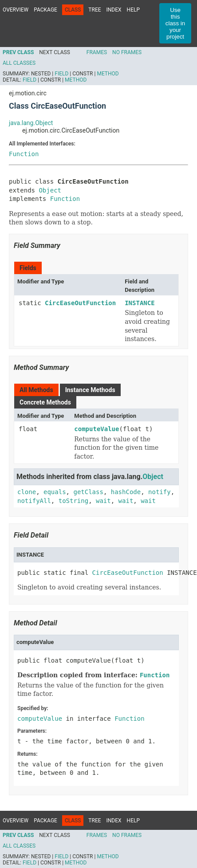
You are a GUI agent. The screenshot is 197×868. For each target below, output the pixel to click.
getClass (88, 492)
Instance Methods (90, 390)
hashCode (126, 492)
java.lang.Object (31, 123)
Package (45, 10)
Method (108, 74)
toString (73, 501)
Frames (97, 52)
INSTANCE (140, 303)
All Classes (19, 63)
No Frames (127, 52)
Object (50, 190)
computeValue (97, 429)
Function (24, 154)
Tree (95, 10)
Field (61, 74)
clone (27, 492)
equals (55, 492)
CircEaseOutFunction (80, 303)
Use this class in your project (175, 23)
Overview (16, 10)
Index (114, 10)
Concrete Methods (45, 402)
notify (160, 492)
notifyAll (34, 501)
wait (103, 501)
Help (133, 10)
